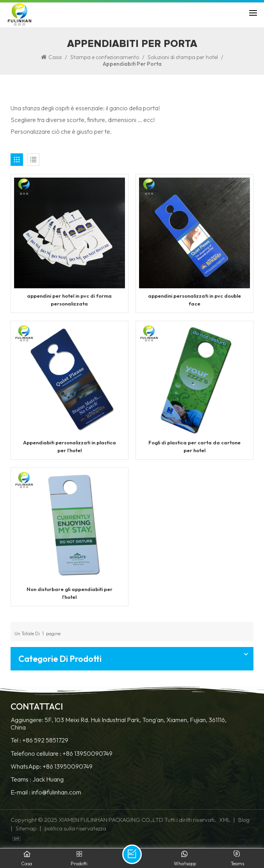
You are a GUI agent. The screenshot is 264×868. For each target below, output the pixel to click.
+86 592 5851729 (45, 740)
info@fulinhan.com (56, 792)
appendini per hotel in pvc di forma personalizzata (69, 299)
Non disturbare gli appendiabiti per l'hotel (70, 593)
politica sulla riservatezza (75, 828)
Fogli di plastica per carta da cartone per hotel (194, 446)
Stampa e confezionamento (105, 57)
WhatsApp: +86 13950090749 (52, 766)
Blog (244, 820)
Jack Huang (48, 779)
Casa (51, 57)
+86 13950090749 (87, 754)
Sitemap (26, 828)
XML (225, 820)
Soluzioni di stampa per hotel (183, 57)
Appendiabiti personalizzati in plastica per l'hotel (70, 446)
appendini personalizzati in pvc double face (194, 299)
